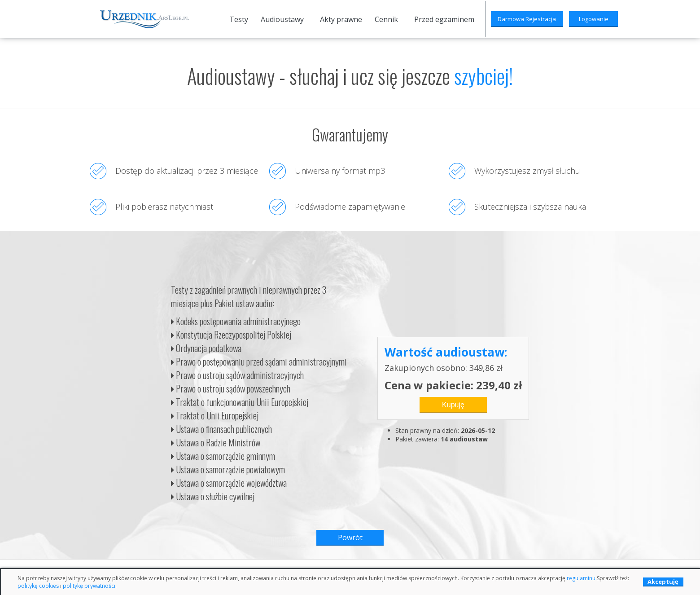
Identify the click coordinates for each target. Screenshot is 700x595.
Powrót (350, 538)
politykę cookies (38, 586)
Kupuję (453, 405)
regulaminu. (582, 578)
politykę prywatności (89, 586)
